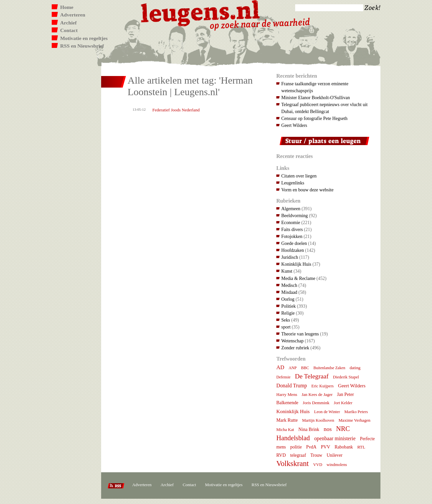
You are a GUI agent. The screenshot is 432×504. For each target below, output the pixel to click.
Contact (69, 30)
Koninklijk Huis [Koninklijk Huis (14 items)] (293, 411)
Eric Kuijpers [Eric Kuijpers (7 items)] (323, 386)
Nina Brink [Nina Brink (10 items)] (309, 429)
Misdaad (289, 292)
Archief (68, 23)
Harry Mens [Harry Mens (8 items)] (287, 394)
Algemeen (291, 209)
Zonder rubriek (295, 348)
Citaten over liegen (299, 176)
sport (286, 327)
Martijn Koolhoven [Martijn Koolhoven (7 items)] (318, 420)
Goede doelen (294, 243)
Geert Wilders (294, 125)
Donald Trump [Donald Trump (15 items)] (292, 386)
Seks (286, 320)
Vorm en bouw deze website (307, 190)
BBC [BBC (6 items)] (305, 368)
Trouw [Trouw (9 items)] (316, 455)
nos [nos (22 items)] (328, 429)
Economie (291, 222)
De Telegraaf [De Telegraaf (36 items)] (312, 376)
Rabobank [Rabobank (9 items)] (344, 447)
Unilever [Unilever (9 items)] (334, 455)
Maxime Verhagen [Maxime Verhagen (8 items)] (354, 420)
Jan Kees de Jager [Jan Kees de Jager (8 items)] (317, 394)
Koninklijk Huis (296, 264)
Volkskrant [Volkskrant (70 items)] (293, 464)
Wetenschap (292, 341)
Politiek (289, 306)
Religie (288, 313)
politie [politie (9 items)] (296, 447)
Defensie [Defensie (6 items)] (283, 377)
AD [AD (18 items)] (280, 367)
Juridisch (290, 257)
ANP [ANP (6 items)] (293, 368)
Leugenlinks (293, 183)
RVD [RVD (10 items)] (281, 455)
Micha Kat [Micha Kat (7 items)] (285, 430)
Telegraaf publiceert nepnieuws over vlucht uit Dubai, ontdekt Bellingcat (324, 108)
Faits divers (292, 229)
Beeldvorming (295, 215)
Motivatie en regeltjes (84, 38)
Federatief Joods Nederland (176, 110)
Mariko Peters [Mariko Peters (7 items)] (356, 412)
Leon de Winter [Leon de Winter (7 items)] (327, 412)
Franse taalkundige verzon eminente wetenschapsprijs (315, 87)
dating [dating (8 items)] (355, 368)
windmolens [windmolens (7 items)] (337, 465)
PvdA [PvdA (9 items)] (311, 447)
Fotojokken (292, 236)
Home (67, 7)
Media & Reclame (298, 278)
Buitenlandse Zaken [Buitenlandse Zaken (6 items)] (329, 368)
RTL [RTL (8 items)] (361, 447)
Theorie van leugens (300, 334)
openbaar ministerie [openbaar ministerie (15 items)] (335, 438)
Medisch (289, 285)
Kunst (287, 271)
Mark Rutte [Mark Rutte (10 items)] (287, 420)
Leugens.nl (201, 12)
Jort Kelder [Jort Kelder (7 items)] (343, 403)
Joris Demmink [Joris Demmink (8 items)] (316, 403)
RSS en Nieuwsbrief (82, 46)
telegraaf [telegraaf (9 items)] (298, 455)
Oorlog (288, 299)
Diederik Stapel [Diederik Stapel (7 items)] (346, 377)
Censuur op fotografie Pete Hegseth (314, 118)
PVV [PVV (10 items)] (326, 447)
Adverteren (73, 15)
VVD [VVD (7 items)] (317, 465)
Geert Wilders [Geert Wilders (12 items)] (352, 386)
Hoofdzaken (293, 250)
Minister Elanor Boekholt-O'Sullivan (316, 97)
